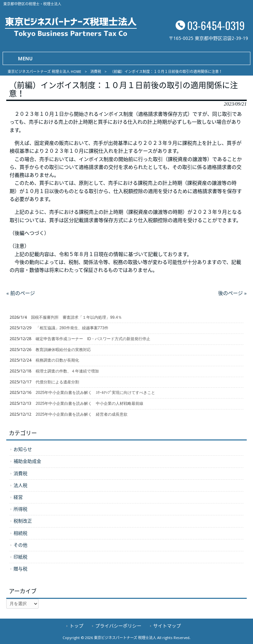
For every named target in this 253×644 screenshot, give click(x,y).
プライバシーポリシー (118, 626)
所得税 (20, 509)
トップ (76, 626)
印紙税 (20, 557)
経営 (18, 497)
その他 (20, 545)
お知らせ (23, 449)
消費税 (96, 72)
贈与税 (20, 569)
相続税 (20, 533)
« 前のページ (21, 293)
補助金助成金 (27, 461)
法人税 (20, 485)
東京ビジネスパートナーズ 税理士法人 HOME (44, 72)
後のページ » (232, 293)
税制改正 (23, 521)
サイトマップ (167, 626)
